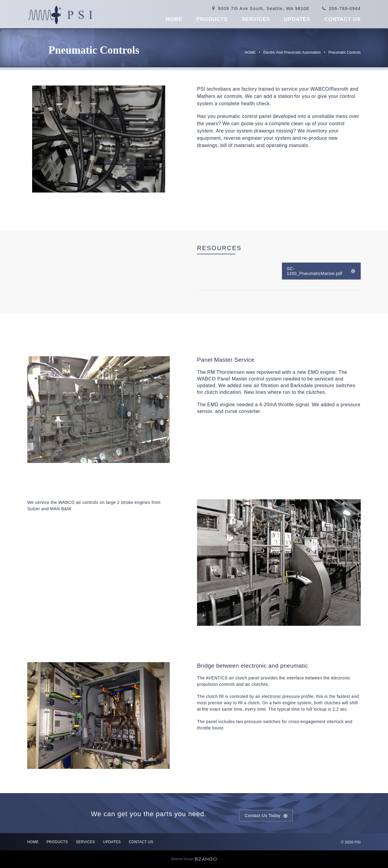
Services (256, 19)
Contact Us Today (263, 816)
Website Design (182, 859)
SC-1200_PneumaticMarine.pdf (314, 271)
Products (212, 19)
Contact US (343, 19)
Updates (297, 19)
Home (174, 19)
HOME (250, 52)
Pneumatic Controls (345, 52)
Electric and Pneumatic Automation (292, 52)
